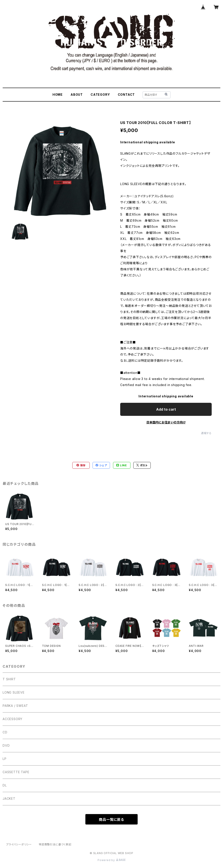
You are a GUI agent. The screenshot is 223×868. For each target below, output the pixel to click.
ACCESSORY (13, 719)
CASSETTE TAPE (16, 772)
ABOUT (77, 94)
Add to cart (166, 409)
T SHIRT (9, 679)
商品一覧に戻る (111, 819)
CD (5, 732)
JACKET (9, 799)
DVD (6, 745)
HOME (58, 94)
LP (5, 759)
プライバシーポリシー (19, 844)
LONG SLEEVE (14, 692)
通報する (206, 433)
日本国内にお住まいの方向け (166, 422)
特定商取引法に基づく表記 (55, 844)
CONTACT (126, 94)
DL (5, 785)
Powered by (111, 860)
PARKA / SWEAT (15, 706)
